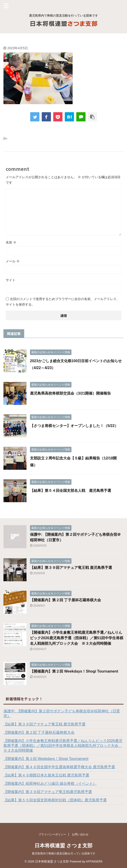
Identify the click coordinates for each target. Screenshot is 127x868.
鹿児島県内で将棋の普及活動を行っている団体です (64, 854)
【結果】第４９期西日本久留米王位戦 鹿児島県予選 (46, 775)
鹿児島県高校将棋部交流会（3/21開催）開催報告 (70, 393)
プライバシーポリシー (52, 834)
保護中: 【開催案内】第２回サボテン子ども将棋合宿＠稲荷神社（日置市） (62, 713)
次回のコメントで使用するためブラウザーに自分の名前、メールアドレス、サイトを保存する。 (63, 302)
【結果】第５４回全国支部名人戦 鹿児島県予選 (71, 491)
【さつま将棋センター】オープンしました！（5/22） (74, 426)
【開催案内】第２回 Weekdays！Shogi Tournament (74, 671)
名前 (11, 242)
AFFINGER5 (94, 861)
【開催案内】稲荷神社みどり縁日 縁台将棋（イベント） (50, 783)
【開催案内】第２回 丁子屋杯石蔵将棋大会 (65, 600)
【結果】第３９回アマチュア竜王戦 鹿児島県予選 (71, 568)
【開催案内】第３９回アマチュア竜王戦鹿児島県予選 (48, 792)
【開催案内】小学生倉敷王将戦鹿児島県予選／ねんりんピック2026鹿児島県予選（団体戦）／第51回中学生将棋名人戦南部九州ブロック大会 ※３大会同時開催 (77, 638)
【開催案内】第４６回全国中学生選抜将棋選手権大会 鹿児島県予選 (59, 767)
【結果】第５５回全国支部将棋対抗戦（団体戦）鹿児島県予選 (55, 800)
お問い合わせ (80, 834)
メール (13, 261)
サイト (11, 280)
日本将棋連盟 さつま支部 (63, 846)
